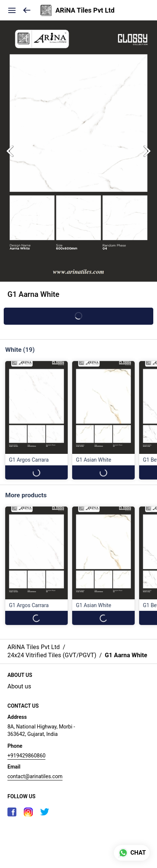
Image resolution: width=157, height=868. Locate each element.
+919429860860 (26, 756)
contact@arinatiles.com (35, 776)
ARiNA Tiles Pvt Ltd (85, 10)
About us (19, 686)
